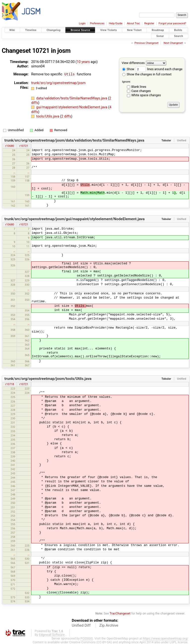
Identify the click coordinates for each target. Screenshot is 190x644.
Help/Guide (116, 23)
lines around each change (159, 69)
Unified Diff (81, 625)
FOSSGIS (87, 638)
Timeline (31, 30)
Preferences (97, 23)
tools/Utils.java (48, 116)
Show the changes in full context (147, 74)
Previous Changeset (146, 43)
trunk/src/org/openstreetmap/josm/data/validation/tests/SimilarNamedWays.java (74, 140)
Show (128, 69)
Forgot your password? (172, 23)
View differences (133, 63)
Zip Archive (109, 625)
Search (178, 36)
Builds (178, 30)
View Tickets (108, 30)
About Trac (133, 23)
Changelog (53, 30)
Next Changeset (173, 43)
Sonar (160, 36)
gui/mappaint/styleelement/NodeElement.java (72, 107)
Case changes (141, 91)
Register (149, 23)
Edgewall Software (52, 634)
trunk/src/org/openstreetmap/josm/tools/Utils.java (48, 378)
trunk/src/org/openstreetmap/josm (58, 83)
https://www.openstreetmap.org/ (166, 638)
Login (82, 23)
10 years (83, 62)
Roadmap (158, 30)
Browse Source (80, 30)
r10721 (24, 146)
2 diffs (66, 116)
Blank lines (139, 87)
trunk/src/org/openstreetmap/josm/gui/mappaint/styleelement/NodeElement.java (75, 219)
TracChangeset (120, 613)
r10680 (10, 146)
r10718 (10, 384)
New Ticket (134, 30)
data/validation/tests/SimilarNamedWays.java (72, 98)
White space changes (146, 95)
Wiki (12, 30)
